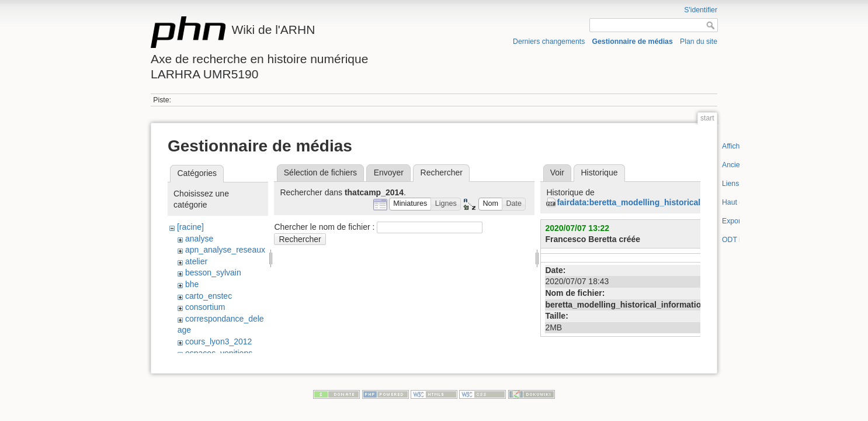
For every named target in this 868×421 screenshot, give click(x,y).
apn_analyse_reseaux (225, 250)
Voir (557, 172)
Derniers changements (549, 42)
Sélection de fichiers (320, 172)
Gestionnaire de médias (633, 42)
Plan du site (699, 42)
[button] (410, 204)
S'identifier (701, 10)
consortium (205, 307)
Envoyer (389, 172)
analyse (199, 239)
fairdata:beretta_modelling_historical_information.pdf (661, 202)
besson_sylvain (213, 272)
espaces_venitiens (219, 353)
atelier (196, 261)
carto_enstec (209, 296)
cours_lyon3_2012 (218, 341)
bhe (192, 284)
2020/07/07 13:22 (577, 228)
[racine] (190, 227)
